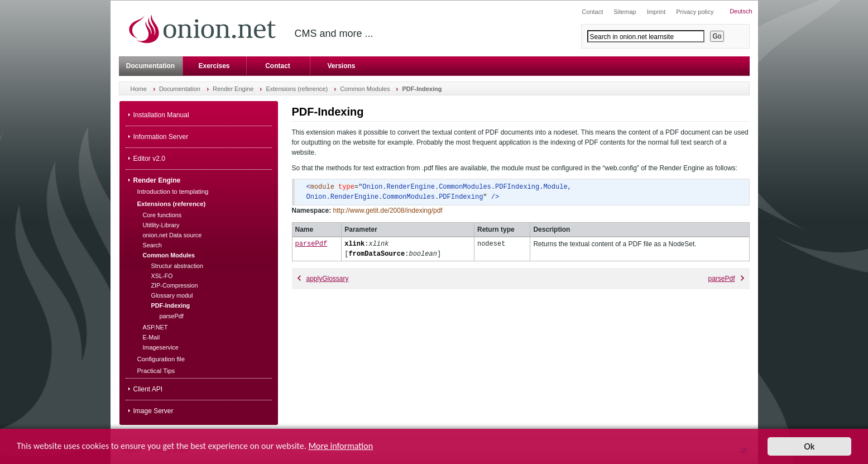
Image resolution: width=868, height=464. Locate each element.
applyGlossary (323, 279)
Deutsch (741, 11)
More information (341, 447)
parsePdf (311, 244)
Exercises (214, 66)
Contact (278, 66)
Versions (341, 66)
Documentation (150, 66)
